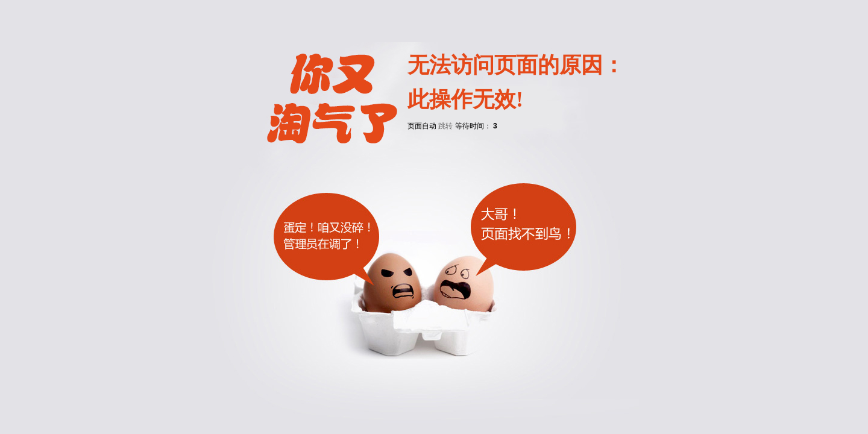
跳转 (445, 126)
